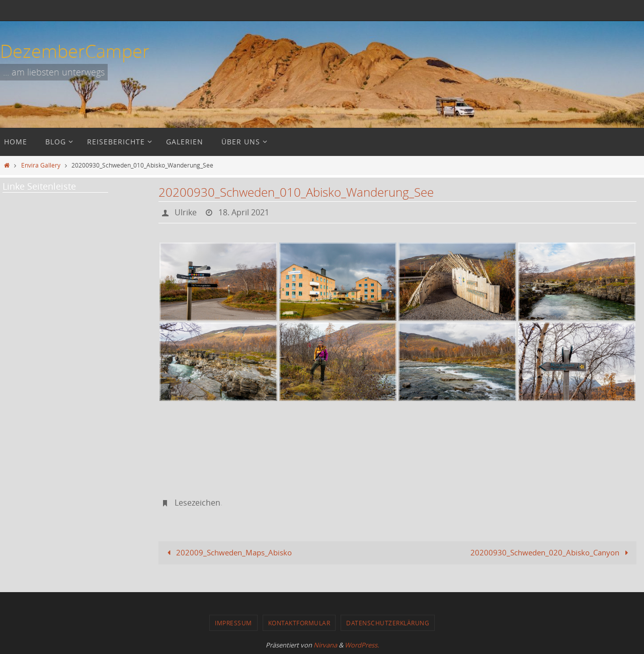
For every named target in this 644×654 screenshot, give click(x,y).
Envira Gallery (41, 165)
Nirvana (325, 645)
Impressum (233, 623)
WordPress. (362, 645)
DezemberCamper (75, 51)
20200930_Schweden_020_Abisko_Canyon (551, 552)
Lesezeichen (197, 503)
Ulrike (186, 212)
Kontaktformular (299, 623)
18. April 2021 (244, 212)
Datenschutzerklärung (388, 623)
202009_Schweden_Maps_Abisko (228, 552)
